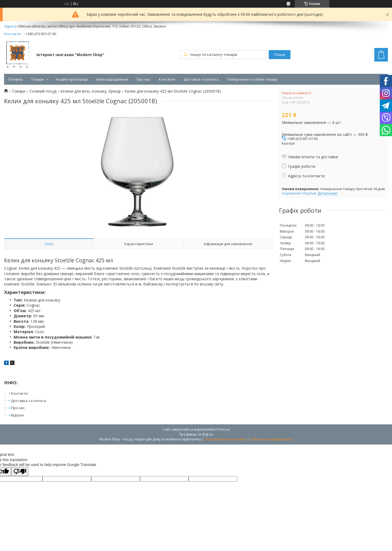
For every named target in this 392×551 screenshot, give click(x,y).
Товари (37, 79)
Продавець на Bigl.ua (196, 434)
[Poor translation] (20, 472)
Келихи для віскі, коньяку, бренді (90, 91)
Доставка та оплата (201, 79)
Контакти (167, 79)
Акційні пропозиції (72, 79)
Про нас (143, 79)
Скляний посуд (43, 91)
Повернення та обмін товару (252, 79)
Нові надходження (112, 79)
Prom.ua (223, 429)
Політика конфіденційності (272, 439)
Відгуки (17, 415)
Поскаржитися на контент (225, 439)
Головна (15, 79)
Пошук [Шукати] (280, 55)
